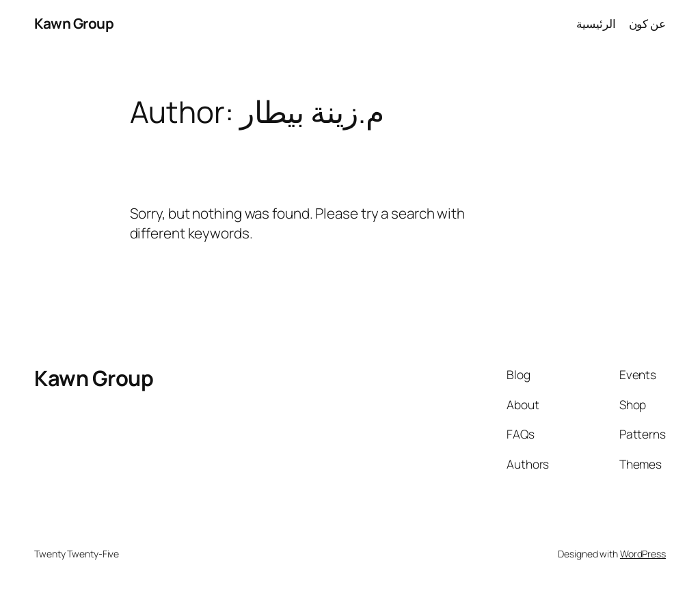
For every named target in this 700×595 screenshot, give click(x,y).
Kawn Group (74, 23)
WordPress (643, 554)
